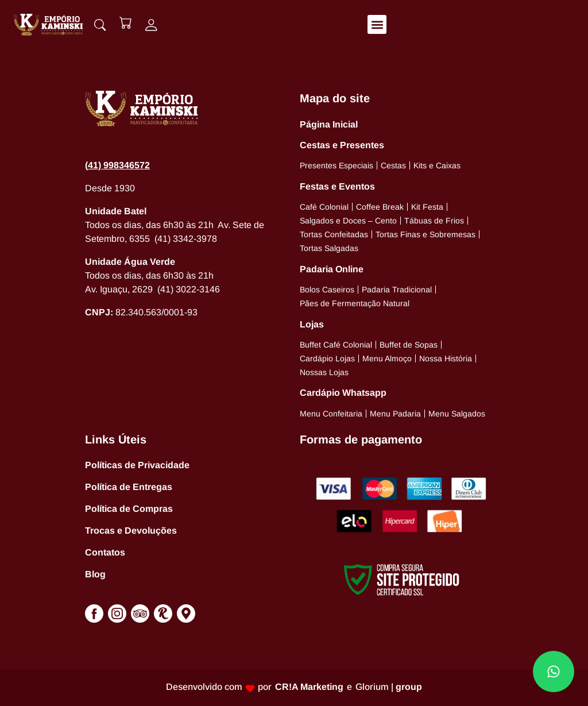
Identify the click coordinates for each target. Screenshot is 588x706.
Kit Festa (427, 207)
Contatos (105, 552)
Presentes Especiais (336, 165)
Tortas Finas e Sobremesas (425, 234)
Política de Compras (129, 509)
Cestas (393, 165)
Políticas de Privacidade (137, 465)
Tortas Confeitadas (334, 234)
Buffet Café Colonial (336, 345)
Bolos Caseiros (327, 290)
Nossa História (446, 358)
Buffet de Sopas (409, 345)
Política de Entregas (129, 487)
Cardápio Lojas (327, 358)
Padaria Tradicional (397, 290)
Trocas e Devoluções (131, 531)
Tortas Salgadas (329, 248)
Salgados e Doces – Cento (348, 221)
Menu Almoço (387, 358)
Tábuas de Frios (434, 221)
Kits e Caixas (437, 165)
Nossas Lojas (324, 372)
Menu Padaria (395, 414)
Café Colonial (324, 207)
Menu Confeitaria (331, 414)
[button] (378, 24)
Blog (95, 574)
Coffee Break (380, 207)
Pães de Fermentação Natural (355, 303)
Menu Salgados (457, 414)
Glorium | (389, 687)
